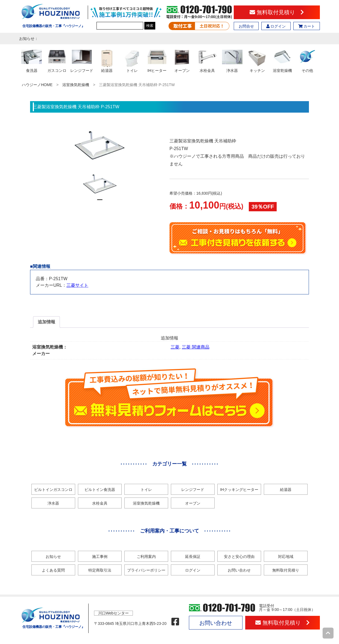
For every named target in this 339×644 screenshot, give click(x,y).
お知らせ (53, 557)
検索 (150, 26)
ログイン (276, 26)
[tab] (46, 322)
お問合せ (246, 26)
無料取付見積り (277, 12)
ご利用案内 (146, 557)
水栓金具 (100, 503)
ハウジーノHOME (37, 85)
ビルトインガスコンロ (53, 490)
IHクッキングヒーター (239, 490)
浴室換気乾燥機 (76, 85)
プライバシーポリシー (146, 570)
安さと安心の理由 (239, 557)
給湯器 (286, 490)
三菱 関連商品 (195, 347)
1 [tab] (100, 202)
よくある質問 (53, 570)
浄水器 (53, 503)
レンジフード (193, 490)
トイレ (146, 490)
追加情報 (46, 322)
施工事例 (100, 557)
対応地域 (286, 557)
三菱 (175, 347)
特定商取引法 (100, 570)
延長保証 (193, 557)
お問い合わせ (239, 570)
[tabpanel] (100, 184)
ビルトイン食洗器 (100, 490)
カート (307, 26)
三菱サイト (77, 285)
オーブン (193, 503)
